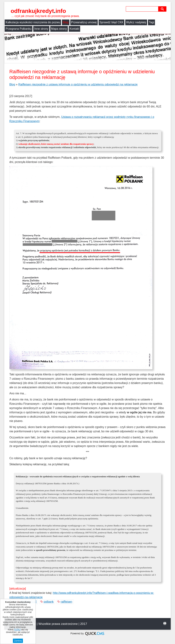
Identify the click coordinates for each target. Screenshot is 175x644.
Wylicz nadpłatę (136, 22)
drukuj (165, 623)
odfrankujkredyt (38, 11)
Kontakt (74, 29)
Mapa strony (59, 29)
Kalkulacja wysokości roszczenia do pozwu (33, 22)
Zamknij (18, 641)
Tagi (151, 22)
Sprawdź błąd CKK (111, 22)
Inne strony (41, 29)
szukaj (163, 9)
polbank (49, 602)
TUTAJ (17, 630)
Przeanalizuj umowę (84, 22)
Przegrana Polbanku (19, 29)
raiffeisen (66, 602)
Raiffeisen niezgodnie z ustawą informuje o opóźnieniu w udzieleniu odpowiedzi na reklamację (78, 84)
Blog (66, 22)
